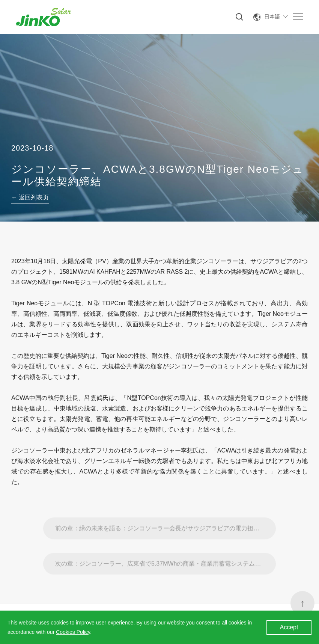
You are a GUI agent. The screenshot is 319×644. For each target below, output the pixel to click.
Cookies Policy (73, 632)
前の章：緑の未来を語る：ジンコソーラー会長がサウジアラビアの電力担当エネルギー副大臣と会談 (166, 540)
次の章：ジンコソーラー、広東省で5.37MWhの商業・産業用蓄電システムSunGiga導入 (166, 575)
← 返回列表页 (30, 197)
